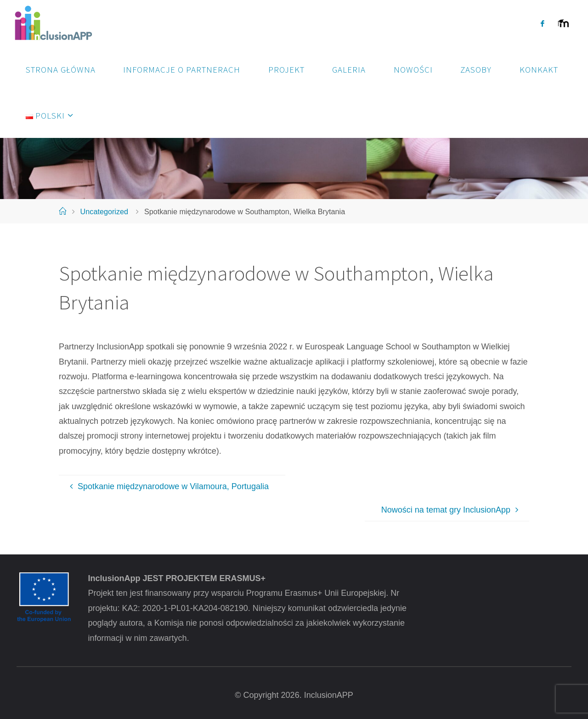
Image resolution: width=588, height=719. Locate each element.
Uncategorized (104, 211)
